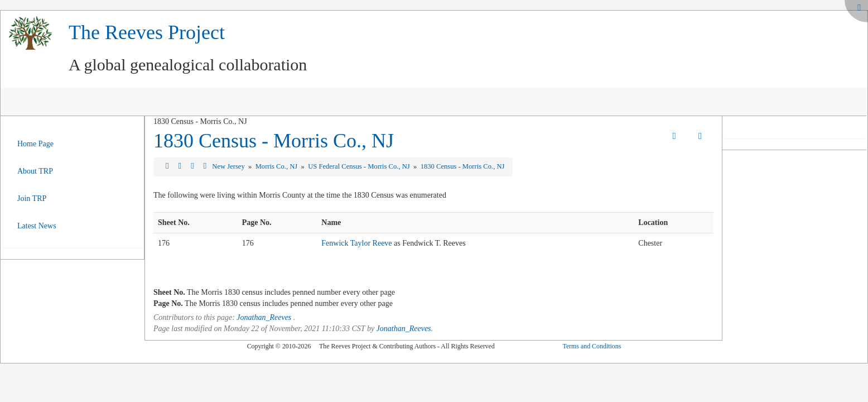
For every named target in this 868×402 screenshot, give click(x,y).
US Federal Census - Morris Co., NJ (360, 166)
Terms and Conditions (592, 346)
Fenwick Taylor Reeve (356, 243)
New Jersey (229, 166)
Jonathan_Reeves (264, 317)
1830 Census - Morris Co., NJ (274, 141)
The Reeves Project (147, 32)
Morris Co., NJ (278, 166)
